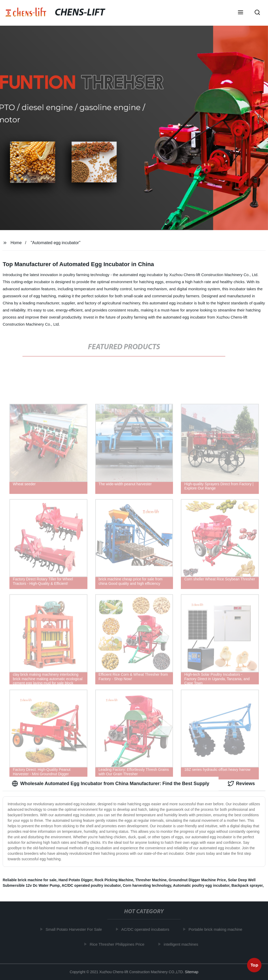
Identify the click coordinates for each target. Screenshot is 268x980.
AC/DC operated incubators (148, 929)
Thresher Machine (151, 880)
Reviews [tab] (241, 784)
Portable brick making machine (218, 929)
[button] (241, 13)
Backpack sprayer (247, 885)
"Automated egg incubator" (55, 243)
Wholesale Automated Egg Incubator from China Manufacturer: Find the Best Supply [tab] (110, 784)
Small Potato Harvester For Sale (76, 929)
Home (16, 243)
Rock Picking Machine (114, 880)
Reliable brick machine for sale (29, 880)
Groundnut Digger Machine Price (197, 880)
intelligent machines (183, 944)
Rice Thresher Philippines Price (119, 944)
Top (254, 966)
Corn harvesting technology (147, 885)
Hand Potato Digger (75, 880)
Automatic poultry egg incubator (201, 885)
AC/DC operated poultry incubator (91, 885)
